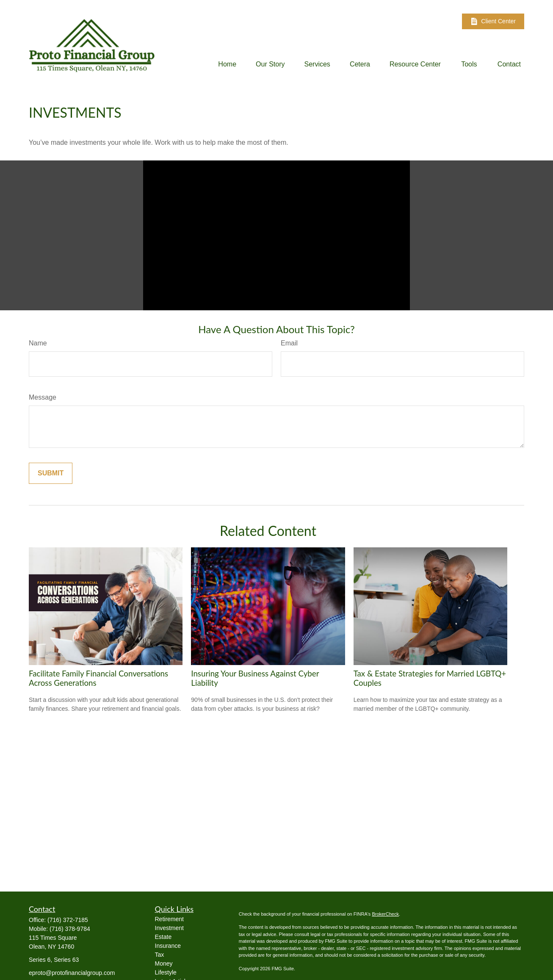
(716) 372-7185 (68, 920)
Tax (160, 955)
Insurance (168, 946)
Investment (169, 928)
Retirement (169, 919)
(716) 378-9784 (70, 929)
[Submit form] (51, 473)
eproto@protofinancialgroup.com (72, 973)
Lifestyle (166, 972)
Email (289, 343)
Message (43, 397)
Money (164, 963)
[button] (227, 64)
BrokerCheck (385, 914)
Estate (163, 937)
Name (38, 343)
